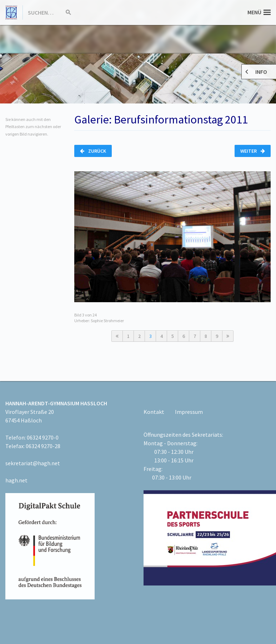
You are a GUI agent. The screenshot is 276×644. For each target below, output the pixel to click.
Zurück (93, 151)
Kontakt (154, 412)
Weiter (253, 151)
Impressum (189, 412)
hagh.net (16, 480)
